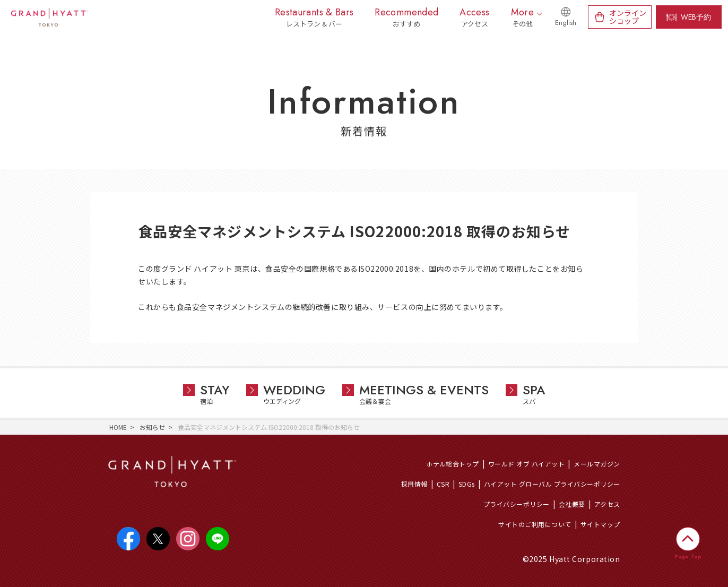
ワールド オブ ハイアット (526, 464)
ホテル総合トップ (453, 464)
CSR (443, 484)
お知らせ (152, 427)
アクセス (607, 504)
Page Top (688, 556)
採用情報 (414, 484)
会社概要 (572, 504)
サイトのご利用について (535, 524)
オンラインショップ (628, 17)
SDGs (467, 484)
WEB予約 (696, 17)
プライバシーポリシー (517, 504)
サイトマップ (600, 524)
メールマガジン (597, 464)
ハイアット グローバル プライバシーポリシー (552, 484)
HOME (118, 427)
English (566, 23)
